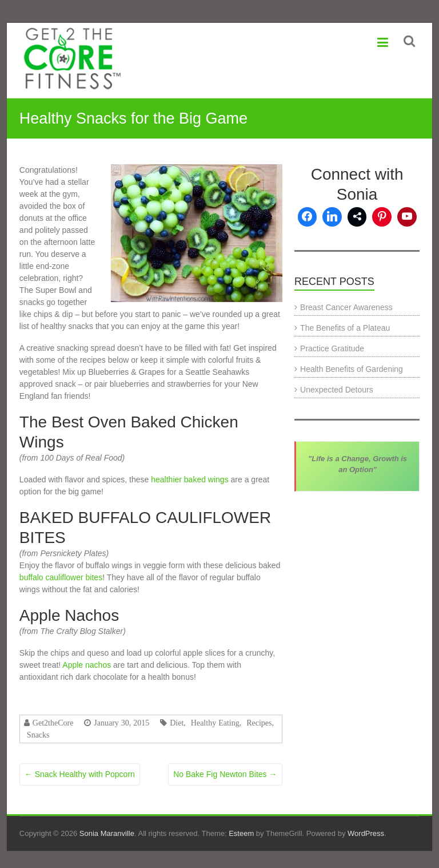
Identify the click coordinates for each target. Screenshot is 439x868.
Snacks (38, 735)
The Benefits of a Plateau (345, 328)
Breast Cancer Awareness (346, 307)
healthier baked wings (189, 479)
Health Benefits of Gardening (352, 369)
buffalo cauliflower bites (61, 577)
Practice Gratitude (332, 348)
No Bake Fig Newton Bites (225, 774)
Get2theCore (53, 723)
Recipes (259, 723)
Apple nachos (88, 665)
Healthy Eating (215, 723)
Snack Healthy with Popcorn (80, 774)
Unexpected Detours (337, 390)
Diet (177, 723)
